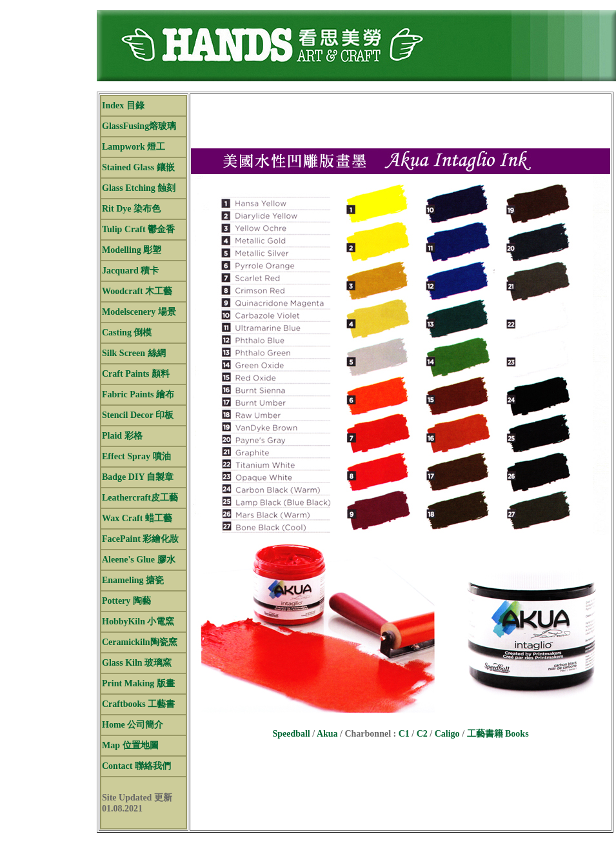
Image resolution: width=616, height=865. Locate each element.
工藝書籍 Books (498, 734)
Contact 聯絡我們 (136, 766)
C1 (404, 734)
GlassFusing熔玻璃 (139, 126)
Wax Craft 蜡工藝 (137, 518)
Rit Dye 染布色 (131, 209)
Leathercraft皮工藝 (140, 498)
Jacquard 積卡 (130, 271)
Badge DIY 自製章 (138, 477)
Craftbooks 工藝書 (138, 704)
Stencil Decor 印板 (138, 415)
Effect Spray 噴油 (136, 456)
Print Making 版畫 (138, 683)
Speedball (291, 734)
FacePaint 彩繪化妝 (140, 539)
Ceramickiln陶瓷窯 (140, 642)
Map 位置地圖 (130, 745)
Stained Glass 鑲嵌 (138, 167)
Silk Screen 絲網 (134, 353)
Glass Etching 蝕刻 (139, 188)
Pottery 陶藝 (126, 601)
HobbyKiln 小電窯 (138, 621)
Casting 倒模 (127, 333)
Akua (327, 734)
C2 (422, 734)
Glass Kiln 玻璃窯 (137, 663)
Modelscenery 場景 (139, 312)
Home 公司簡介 (133, 725)
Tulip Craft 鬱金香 (138, 229)
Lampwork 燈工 (134, 147)
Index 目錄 (123, 105)
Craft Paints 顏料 (136, 374)
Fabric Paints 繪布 (138, 394)
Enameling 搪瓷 (133, 580)
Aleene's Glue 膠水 (139, 560)
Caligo (447, 734)
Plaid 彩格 (122, 436)
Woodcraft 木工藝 (137, 291)
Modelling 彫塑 (132, 250)
